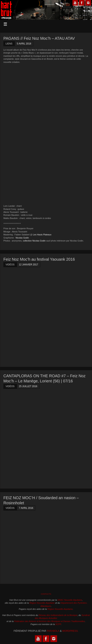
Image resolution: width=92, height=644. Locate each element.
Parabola (53, 631)
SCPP (58, 624)
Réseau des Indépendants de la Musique (58, 615)
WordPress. (70, 631)
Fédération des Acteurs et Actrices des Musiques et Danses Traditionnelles (50, 621)
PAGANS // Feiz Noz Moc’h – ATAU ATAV (39, 38)
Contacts (46, 594)
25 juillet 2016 (28, 386)
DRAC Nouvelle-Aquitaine (70, 600)
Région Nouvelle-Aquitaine (42, 603)
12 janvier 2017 (29, 265)
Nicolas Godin (22, 238)
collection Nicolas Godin (34, 241)
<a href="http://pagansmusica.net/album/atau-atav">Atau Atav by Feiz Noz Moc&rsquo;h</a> (38, 134)
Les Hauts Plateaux (42, 235)
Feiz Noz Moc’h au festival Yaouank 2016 (39, 259)
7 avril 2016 (26, 508)
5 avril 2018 (24, 44)
